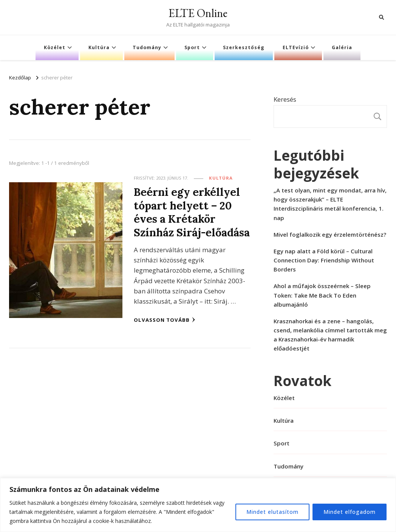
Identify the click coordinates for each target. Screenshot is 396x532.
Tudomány (147, 47)
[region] (198, 505)
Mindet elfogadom (350, 512)
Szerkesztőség (244, 47)
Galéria (342, 47)
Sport (192, 47)
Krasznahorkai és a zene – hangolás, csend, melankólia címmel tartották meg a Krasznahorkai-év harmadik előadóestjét (330, 335)
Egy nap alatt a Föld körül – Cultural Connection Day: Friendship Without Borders (324, 260)
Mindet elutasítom (272, 512)
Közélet (55, 47)
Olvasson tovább (165, 320)
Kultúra (99, 47)
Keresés (285, 99)
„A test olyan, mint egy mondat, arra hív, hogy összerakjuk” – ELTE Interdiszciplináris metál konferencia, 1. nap (330, 204)
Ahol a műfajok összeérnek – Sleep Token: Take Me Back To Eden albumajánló (322, 295)
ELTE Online (198, 13)
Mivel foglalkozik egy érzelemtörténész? (330, 234)
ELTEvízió (296, 47)
